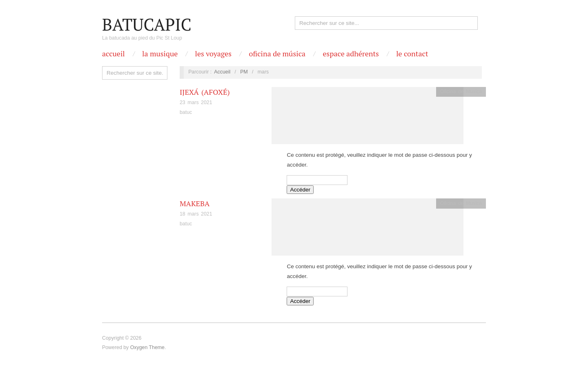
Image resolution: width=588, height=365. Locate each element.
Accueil (114, 53)
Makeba (195, 203)
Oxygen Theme (147, 347)
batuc (186, 112)
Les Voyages (214, 53)
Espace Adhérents (351, 53)
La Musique (160, 53)
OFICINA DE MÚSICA (277, 53)
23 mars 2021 (196, 102)
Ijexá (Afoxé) (205, 92)
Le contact (412, 53)
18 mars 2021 (196, 214)
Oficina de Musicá (461, 91)
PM (244, 72)
